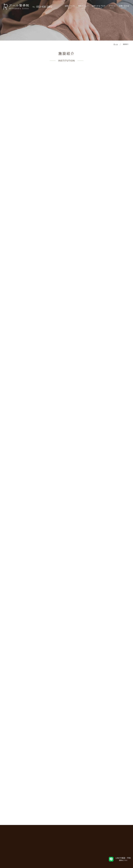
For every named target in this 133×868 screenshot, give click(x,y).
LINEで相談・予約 (123, 859)
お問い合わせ (124, 7)
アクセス (112, 7)
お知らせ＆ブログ (99, 7)
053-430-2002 (42, 7)
